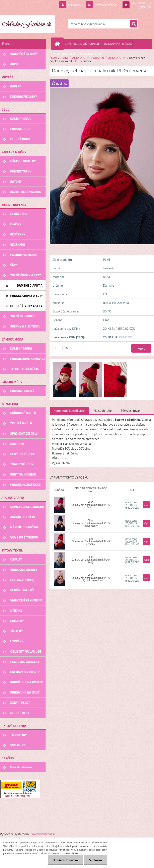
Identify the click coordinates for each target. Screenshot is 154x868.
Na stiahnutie (103, 411)
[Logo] (28, 24)
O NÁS (68, 44)
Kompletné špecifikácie (69, 411)
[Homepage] (58, 44)
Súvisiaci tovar (130, 411)
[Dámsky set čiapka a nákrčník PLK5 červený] (65, 363)
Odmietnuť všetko (65, 860)
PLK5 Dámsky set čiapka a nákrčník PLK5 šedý (91, 560)
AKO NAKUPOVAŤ (66, 54)
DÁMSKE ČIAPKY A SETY (109, 58)
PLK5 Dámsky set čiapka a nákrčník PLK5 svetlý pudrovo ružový (91, 578)
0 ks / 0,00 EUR (141, 3)
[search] (134, 24)
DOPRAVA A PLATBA (90, 54)
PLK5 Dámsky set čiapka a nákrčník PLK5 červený (91, 541)
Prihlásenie (75, 5)
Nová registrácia (105, 5)
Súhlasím (95, 860)
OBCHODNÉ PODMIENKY (88, 44)
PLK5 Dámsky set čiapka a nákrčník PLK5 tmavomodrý (91, 523)
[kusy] (58, 348)
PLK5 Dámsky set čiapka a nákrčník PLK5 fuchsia (91, 505)
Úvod (53, 58)
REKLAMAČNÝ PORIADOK (118, 44)
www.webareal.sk (44, 834)
